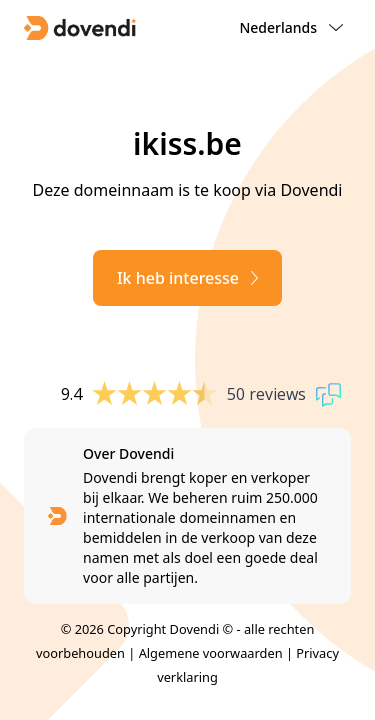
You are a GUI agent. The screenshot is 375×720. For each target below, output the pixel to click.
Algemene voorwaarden (211, 653)
